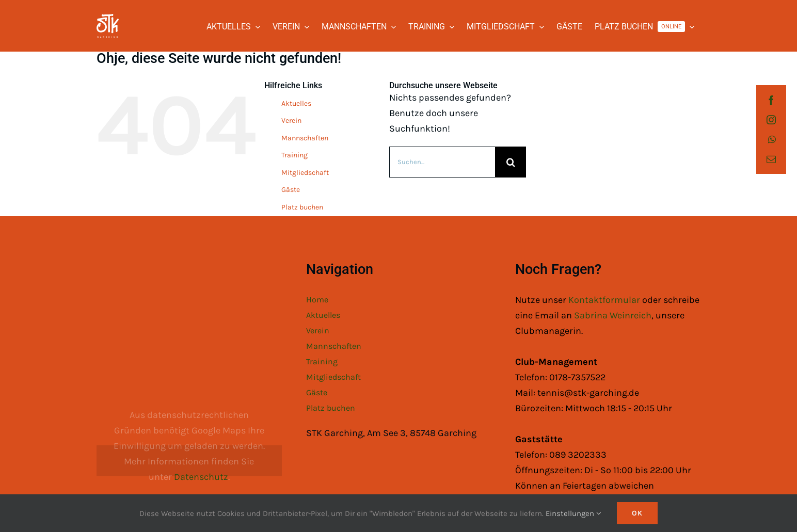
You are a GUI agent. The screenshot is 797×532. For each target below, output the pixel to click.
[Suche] (511, 162)
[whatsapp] (772, 139)
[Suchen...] (442, 162)
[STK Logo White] (108, 19)
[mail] (771, 159)
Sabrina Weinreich (613, 315)
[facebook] (771, 100)
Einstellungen (573, 513)
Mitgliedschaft (305, 173)
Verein (291, 120)
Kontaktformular (605, 300)
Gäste (291, 190)
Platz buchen (302, 207)
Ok (637, 513)
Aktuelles (296, 103)
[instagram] (771, 120)
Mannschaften (305, 138)
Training (294, 155)
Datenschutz (201, 477)
